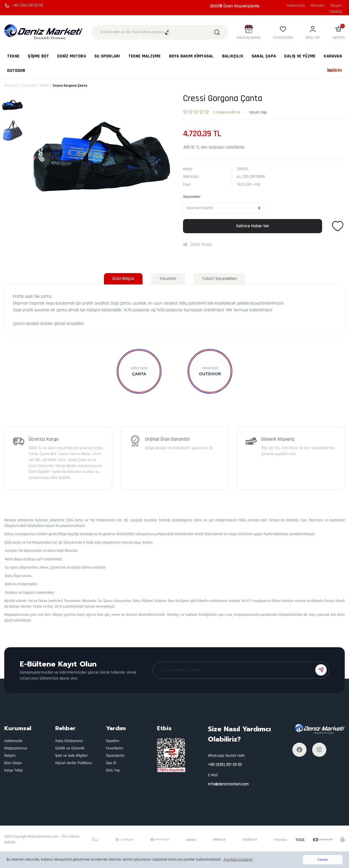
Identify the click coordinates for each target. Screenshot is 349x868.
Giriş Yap (113, 770)
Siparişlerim (115, 756)
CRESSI (242, 169)
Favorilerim (115, 748)
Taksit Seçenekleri (219, 279)
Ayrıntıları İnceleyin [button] (238, 860)
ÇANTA (139, 374)
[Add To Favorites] (338, 226)
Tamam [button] (323, 860)
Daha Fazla (139, 368)
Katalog (336, 12)
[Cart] (339, 32)
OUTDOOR (210, 374)
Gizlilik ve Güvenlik (70, 748)
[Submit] (321, 670)
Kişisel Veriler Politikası (74, 763)
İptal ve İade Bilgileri (71, 756)
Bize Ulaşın (13, 763)
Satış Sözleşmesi (69, 741)
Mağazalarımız (16, 748)
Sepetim (113, 741)
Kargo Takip (13, 770)
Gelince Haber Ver (253, 226)
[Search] (160, 32)
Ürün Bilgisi (123, 279)
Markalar (318, 6)
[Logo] (44, 32)
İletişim (336, 6)
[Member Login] (313, 32)
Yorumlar (168, 279)
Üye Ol (111, 763)
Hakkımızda (296, 6)
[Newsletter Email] (241, 670)
